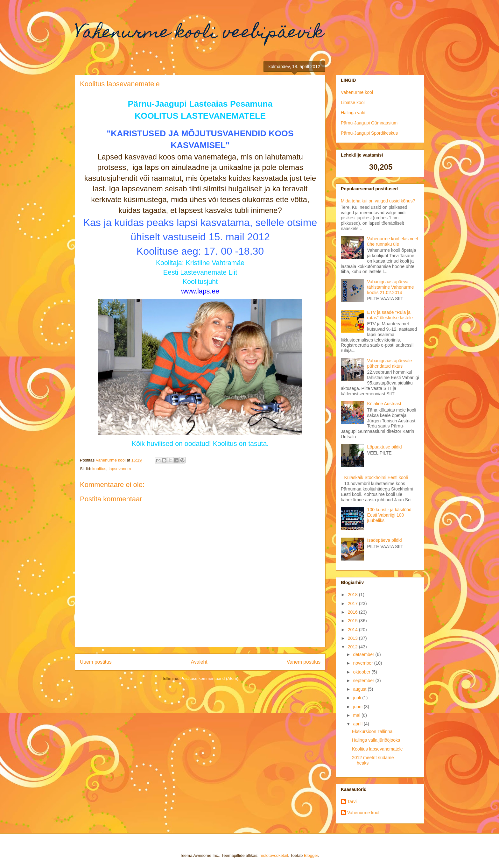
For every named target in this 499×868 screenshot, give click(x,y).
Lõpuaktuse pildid (385, 447)
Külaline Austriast (384, 404)
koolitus (99, 469)
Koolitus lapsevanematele (377, 749)
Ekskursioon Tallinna (372, 731)
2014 (353, 630)
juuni (358, 707)
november (363, 663)
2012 (353, 647)
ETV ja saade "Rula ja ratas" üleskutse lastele (390, 315)
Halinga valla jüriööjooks (376, 740)
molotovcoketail (274, 855)
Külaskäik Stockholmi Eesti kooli (376, 477)
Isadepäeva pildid (385, 540)
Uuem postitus (96, 662)
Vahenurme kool (357, 92)
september (364, 681)
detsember (364, 654)
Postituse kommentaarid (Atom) (209, 678)
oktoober (362, 672)
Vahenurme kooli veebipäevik (199, 34)
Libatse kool (353, 102)
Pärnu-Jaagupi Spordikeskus (369, 133)
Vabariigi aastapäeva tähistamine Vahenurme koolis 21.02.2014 (391, 287)
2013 (353, 638)
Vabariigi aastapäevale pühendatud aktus (390, 363)
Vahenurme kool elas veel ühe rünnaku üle (393, 241)
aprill (358, 724)
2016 (353, 612)
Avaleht (199, 662)
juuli (358, 698)
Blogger (311, 855)
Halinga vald (353, 113)
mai (357, 715)
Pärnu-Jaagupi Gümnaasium (369, 123)
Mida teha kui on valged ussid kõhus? (378, 201)
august (360, 689)
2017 (353, 603)
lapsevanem (120, 469)
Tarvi (352, 801)
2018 (353, 595)
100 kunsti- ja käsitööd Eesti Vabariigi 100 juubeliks (389, 515)
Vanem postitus (304, 662)
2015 (353, 621)
